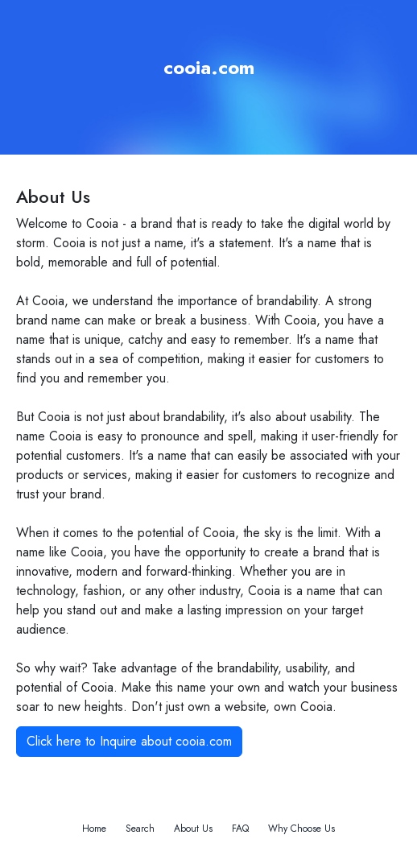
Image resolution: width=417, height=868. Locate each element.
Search (140, 829)
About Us (193, 829)
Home (94, 829)
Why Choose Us (301, 829)
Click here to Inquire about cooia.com (129, 741)
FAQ (240, 829)
